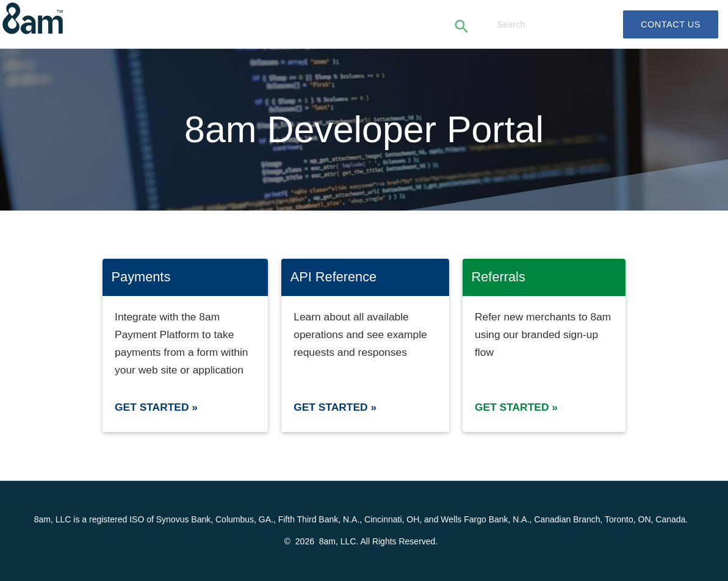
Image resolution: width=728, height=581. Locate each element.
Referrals (499, 277)
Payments (141, 277)
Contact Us (671, 24)
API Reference (333, 277)
